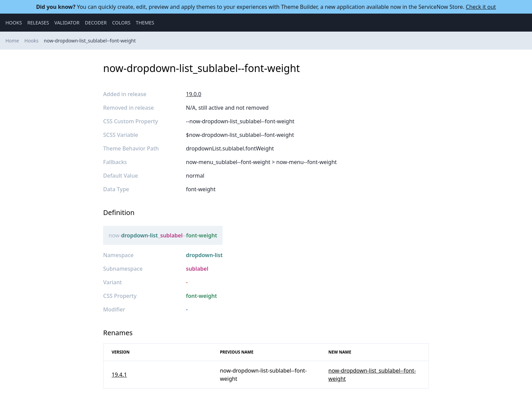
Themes (145, 23)
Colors (121, 23)
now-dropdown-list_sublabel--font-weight (90, 41)
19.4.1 (119, 375)
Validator (67, 23)
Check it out (481, 7)
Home (12, 41)
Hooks (14, 23)
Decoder (96, 23)
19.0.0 (194, 94)
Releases (38, 23)
